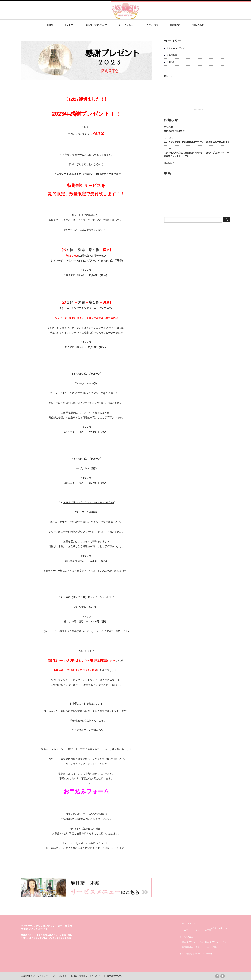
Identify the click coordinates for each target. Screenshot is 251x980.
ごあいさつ (198, 930)
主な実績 (207, 930)
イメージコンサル (63, 261)
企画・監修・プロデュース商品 (203, 947)
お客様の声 (175, 25)
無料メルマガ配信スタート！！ (178, 131)
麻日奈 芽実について (97, 25)
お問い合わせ (198, 25)
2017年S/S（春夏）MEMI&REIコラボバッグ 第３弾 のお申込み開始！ (197, 142)
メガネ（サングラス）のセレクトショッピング (89, 502)
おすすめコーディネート (178, 48)
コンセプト (70, 25)
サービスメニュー (127, 25)
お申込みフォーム (86, 791)
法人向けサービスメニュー (217, 942)
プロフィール (188, 930)
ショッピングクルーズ (89, 374)
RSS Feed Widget (196, 110)
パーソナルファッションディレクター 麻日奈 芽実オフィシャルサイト (68, 976)
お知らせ (171, 62)
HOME (50, 25)
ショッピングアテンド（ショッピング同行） (100, 261)
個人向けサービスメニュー (194, 942)
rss (217, 976)
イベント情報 (152, 25)
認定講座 (186, 947)
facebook (223, 976)
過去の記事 (169, 163)
